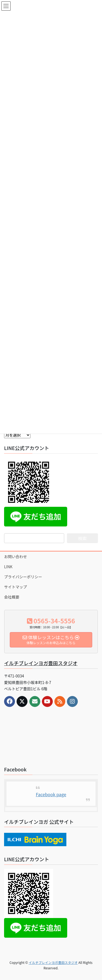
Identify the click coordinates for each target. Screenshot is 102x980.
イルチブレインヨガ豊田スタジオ (41, 663)
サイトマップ (16, 587)
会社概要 (12, 597)
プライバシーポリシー (23, 577)
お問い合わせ (16, 556)
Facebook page (51, 794)
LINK (8, 567)
